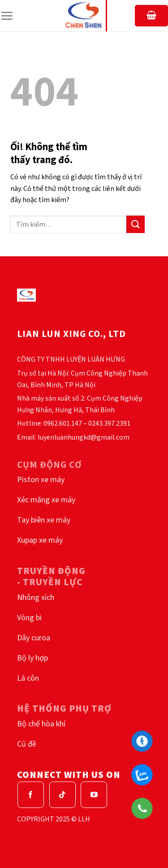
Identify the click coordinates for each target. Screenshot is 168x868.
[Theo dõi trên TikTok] (62, 795)
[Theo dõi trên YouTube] (94, 795)
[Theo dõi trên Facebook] (31, 795)
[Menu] (7, 16)
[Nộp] (135, 224)
